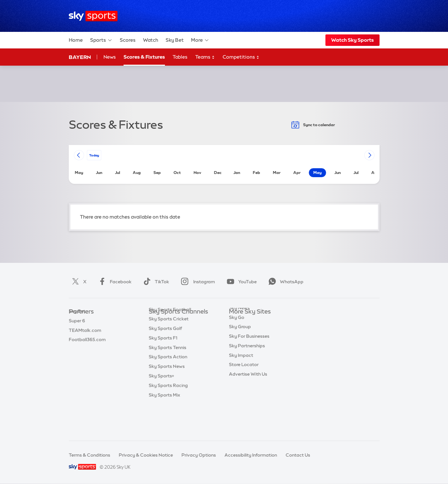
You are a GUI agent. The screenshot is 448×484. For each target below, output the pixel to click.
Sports (101, 40)
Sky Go (237, 341)
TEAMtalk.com (85, 341)
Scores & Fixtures (144, 57)
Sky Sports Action (168, 388)
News (110, 57)
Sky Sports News (167, 397)
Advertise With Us (248, 397)
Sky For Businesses (249, 359)
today (94, 155)
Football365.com (87, 350)
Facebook (114, 282)
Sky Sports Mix (164, 426)
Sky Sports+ (161, 407)
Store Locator (244, 388)
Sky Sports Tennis (167, 379)
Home (76, 40)
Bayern (80, 57)
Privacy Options (199, 455)
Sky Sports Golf (165, 359)
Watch (151, 40)
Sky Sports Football (170, 341)
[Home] (93, 16)
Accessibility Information (251, 455)
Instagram (197, 282)
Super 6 (77, 331)
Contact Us (298, 455)
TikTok (155, 282)
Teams (205, 57)
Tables (180, 57)
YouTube (240, 282)
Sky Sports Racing (168, 416)
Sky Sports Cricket (169, 350)
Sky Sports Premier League (177, 331)
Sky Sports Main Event (172, 321)
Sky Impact (241, 379)
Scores (128, 40)
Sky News (239, 331)
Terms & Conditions (89, 455)
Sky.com (238, 321)
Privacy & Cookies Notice (146, 455)
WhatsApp (285, 282)
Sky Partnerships (247, 369)
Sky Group (240, 350)
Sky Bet (175, 40)
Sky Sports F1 (163, 369)
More (200, 40)
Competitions (241, 57)
